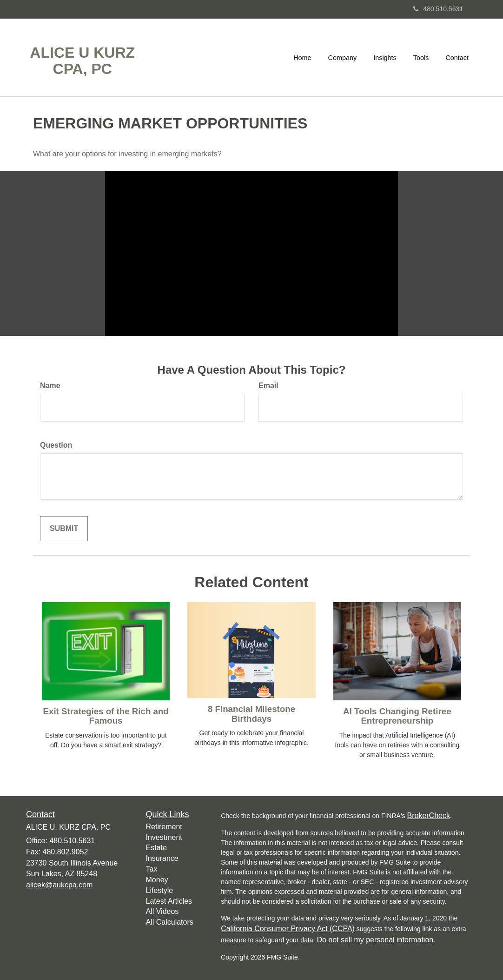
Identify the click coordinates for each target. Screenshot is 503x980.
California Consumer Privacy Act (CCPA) (288, 929)
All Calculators (170, 922)
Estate (156, 848)
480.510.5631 (438, 9)
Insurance (162, 858)
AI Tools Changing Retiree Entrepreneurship (397, 716)
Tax (152, 869)
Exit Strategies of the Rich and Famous (106, 716)
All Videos (162, 911)
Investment (164, 837)
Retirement (164, 827)
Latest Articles (169, 901)
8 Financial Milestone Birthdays (251, 714)
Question (56, 445)
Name (50, 386)
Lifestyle (160, 890)
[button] (343, 58)
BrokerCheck (428, 816)
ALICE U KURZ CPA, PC (82, 61)
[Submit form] (64, 529)
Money (157, 880)
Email (268, 386)
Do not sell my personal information (375, 940)
